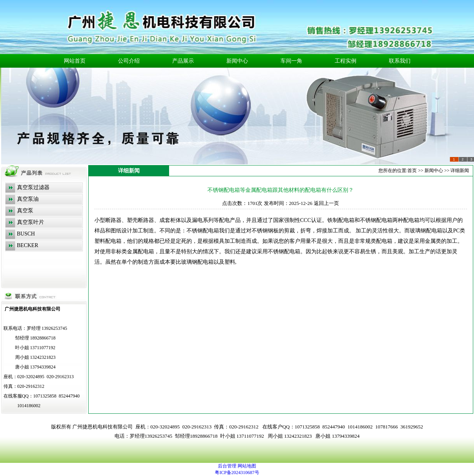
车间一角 (291, 61)
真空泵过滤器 (33, 187)
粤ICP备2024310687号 (237, 473)
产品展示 (183, 61)
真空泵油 (28, 199)
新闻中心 (237, 61)
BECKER (28, 245)
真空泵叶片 (31, 222)
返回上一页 (326, 203)
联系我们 (400, 61)
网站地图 (247, 466)
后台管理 (227, 466)
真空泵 (25, 211)
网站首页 (75, 61)
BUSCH (26, 234)
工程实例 (346, 61)
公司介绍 (129, 61)
